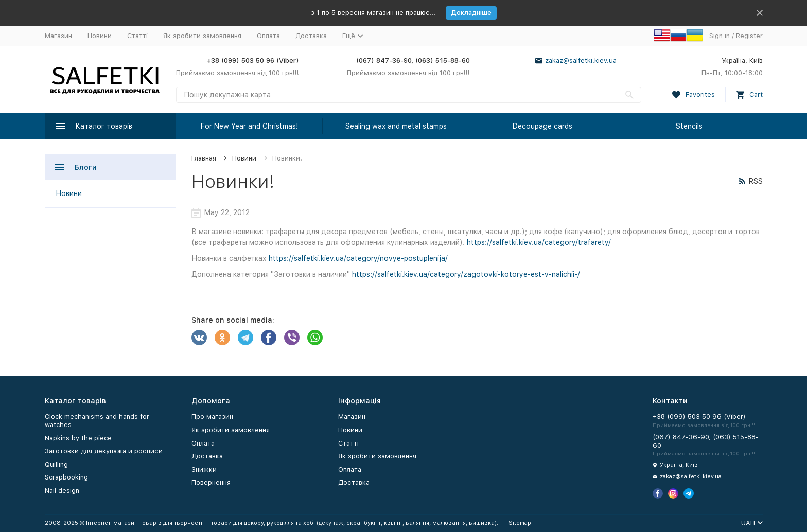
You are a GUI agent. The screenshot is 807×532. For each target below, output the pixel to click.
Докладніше (471, 13)
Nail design (62, 491)
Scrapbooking (66, 477)
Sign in (720, 36)
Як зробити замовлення (202, 36)
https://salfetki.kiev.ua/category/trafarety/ (539, 242)
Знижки (204, 469)
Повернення (211, 482)
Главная (204, 158)
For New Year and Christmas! (249, 126)
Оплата (268, 36)
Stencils (689, 126)
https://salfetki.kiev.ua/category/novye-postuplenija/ (358, 258)
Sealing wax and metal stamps (396, 126)
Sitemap (520, 523)
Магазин (58, 36)
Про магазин (212, 416)
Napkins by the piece (78, 438)
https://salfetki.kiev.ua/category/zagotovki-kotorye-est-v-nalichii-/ (466, 274)
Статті (137, 36)
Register (749, 36)
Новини (100, 36)
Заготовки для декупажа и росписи (104, 451)
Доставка (311, 36)
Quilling (56, 464)
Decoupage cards (542, 126)
